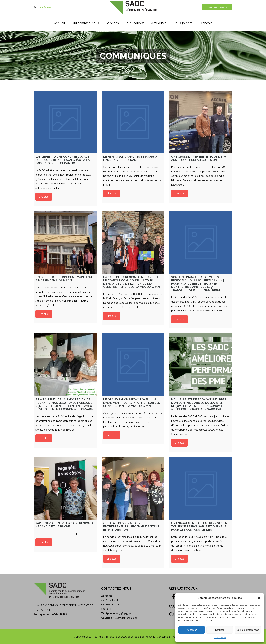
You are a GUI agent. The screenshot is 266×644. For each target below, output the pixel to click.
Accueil (60, 23)
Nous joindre (183, 23)
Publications (135, 23)
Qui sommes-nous (85, 23)
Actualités (159, 23)
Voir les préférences (248, 630)
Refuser (220, 630)
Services (112, 23)
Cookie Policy (220, 638)
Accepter (192, 630)
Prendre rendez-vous (217, 7)
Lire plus (44, 197)
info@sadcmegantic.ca (125, 618)
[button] (259, 598)
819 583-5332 (45, 7)
